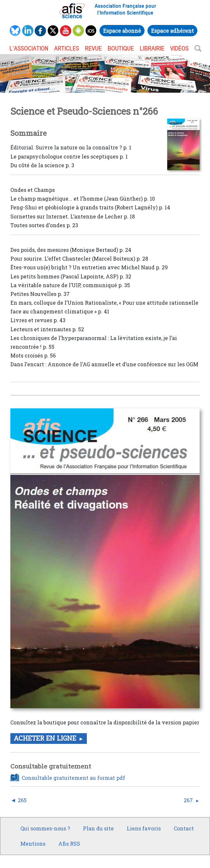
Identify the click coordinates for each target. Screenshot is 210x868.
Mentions (33, 844)
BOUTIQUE (121, 48)
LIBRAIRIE (152, 48)
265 (22, 800)
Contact (184, 828)
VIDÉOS (179, 48)
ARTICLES (67, 48)
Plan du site (98, 828)
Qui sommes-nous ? (45, 828)
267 (188, 800)
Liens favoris (144, 828)
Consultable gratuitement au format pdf (73, 778)
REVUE (93, 48)
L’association (29, 48)
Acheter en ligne (45, 738)
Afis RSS (69, 844)
